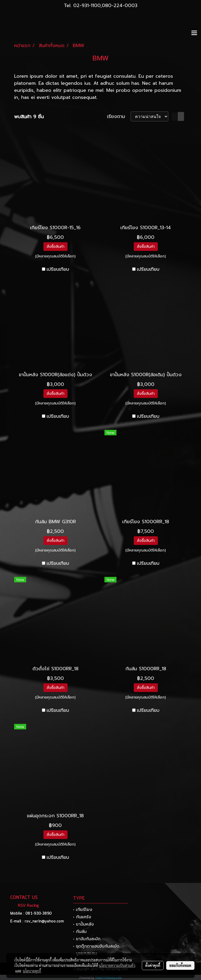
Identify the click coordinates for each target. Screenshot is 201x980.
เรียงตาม (119, 117)
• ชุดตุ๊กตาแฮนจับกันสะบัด (96, 946)
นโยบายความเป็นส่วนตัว (117, 965)
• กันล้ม (80, 932)
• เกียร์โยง (83, 910)
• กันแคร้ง (82, 917)
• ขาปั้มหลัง (83, 924)
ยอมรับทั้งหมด (180, 965)
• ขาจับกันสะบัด (87, 939)
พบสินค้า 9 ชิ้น (29, 117)
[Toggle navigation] (194, 33)
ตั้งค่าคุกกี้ (153, 965)
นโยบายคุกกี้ (32, 971)
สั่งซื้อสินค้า (55, 247)
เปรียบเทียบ (58, 269)
